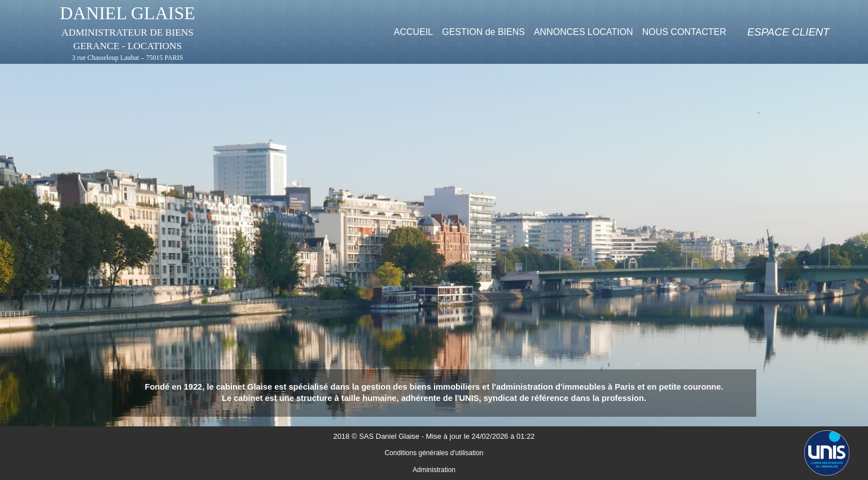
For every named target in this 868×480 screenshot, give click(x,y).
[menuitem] (413, 32)
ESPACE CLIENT (788, 32)
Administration (434, 470)
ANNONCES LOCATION (584, 32)
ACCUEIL (413, 32)
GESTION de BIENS (483, 32)
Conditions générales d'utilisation (434, 453)
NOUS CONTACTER (684, 32)
